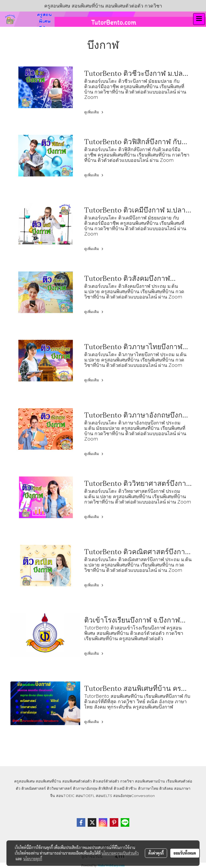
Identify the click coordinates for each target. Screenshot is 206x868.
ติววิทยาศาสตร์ (59, 788)
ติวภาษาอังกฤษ (85, 788)
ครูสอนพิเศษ (24, 781)
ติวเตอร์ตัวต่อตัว (106, 781)
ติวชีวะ (131, 788)
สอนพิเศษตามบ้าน (150, 781)
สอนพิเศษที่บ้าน (48, 781)
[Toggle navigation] (199, 19)
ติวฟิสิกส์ (106, 788)
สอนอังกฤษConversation (134, 796)
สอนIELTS (104, 796)
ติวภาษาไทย (148, 788)
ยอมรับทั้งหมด (185, 853)
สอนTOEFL (85, 796)
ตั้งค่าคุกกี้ (156, 853)
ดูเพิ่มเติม (95, 112)
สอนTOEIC (65, 796)
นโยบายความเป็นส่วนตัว (120, 853)
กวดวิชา (127, 781)
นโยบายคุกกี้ (33, 859)
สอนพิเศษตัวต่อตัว (77, 781)
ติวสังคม (166, 788)
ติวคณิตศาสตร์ (34, 788)
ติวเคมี (119, 788)
